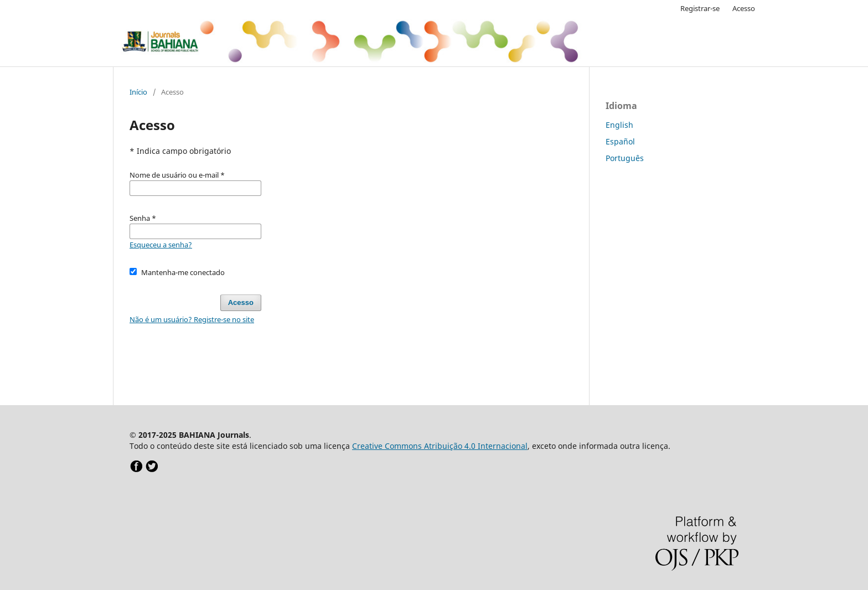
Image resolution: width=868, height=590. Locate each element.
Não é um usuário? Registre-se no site (192, 319)
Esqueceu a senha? (161, 245)
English (619, 125)
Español (620, 141)
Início (138, 92)
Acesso (744, 8)
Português (625, 158)
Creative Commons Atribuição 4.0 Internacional (440, 446)
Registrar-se (700, 8)
